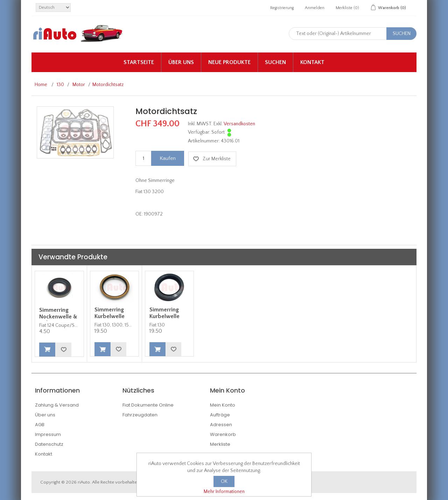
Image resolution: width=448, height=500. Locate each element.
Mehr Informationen (224, 492)
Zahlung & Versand (57, 405)
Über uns (181, 62)
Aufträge (220, 415)
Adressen (221, 425)
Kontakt (312, 62)
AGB (40, 425)
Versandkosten (239, 124)
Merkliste (220, 444)
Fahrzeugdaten (140, 415)
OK (224, 481)
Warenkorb (223, 434)
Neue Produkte (229, 62)
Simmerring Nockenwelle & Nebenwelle (58, 317)
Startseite (139, 62)
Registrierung (282, 8)
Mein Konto (223, 405)
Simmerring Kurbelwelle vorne (164, 316)
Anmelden (315, 8)
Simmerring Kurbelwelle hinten (110, 316)
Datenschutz (49, 444)
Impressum (48, 434)
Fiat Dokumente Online (148, 405)
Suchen (275, 62)
